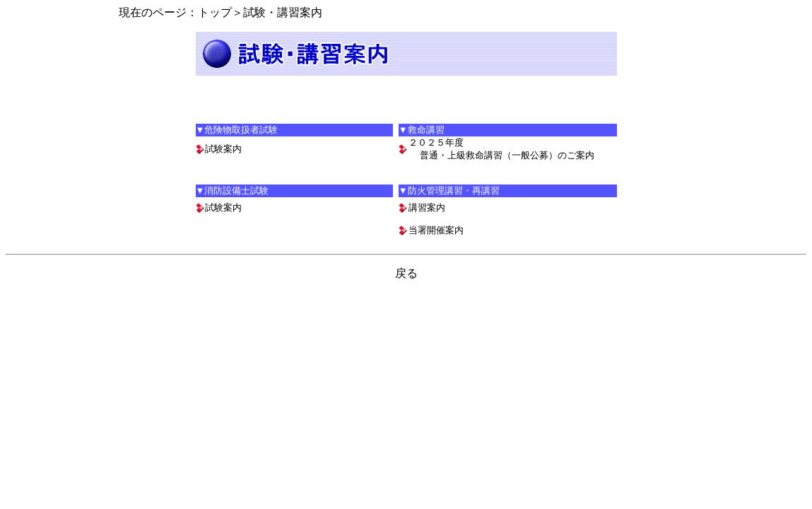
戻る (406, 273)
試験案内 (223, 149)
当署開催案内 (436, 230)
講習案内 (427, 207)
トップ (215, 12)
